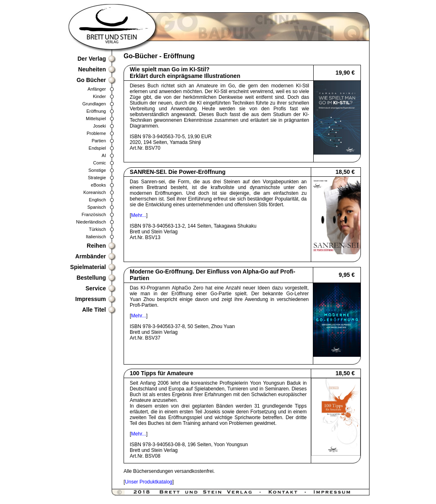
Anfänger (97, 89)
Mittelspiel (96, 119)
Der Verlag (92, 59)
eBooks (98, 185)
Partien (99, 141)
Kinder (99, 96)
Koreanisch (95, 192)
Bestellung (91, 278)
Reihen (96, 246)
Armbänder (91, 256)
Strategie (97, 178)
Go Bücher (91, 80)
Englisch (97, 200)
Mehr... (139, 215)
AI (104, 155)
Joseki (100, 126)
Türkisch (97, 229)
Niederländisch (91, 222)
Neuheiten (92, 69)
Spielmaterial (88, 267)
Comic (100, 163)
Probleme (96, 133)
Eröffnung (96, 111)
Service (96, 288)
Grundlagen (94, 104)
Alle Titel (94, 310)
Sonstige (97, 170)
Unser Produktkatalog (148, 482)
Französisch (94, 214)
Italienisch (96, 237)
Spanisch (97, 207)
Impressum (91, 299)
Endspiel (97, 148)
